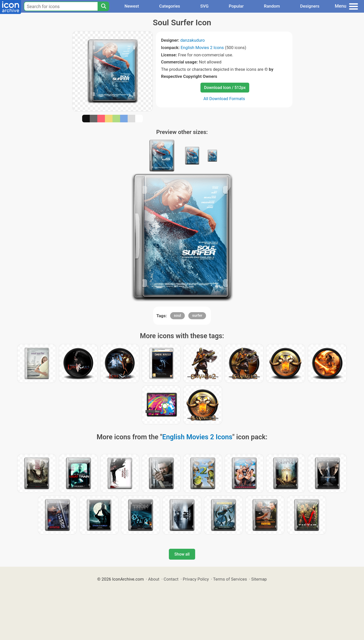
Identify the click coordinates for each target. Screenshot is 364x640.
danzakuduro (192, 40)
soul (177, 315)
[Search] (103, 6)
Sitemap (259, 579)
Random (272, 6)
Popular (236, 6)
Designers (310, 6)
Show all (182, 554)
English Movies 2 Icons (202, 48)
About (154, 579)
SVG (204, 6)
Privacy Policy (196, 579)
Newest (132, 6)
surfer (197, 315)
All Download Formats (224, 99)
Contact (171, 579)
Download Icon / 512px (225, 88)
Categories (170, 6)
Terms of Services (230, 579)
